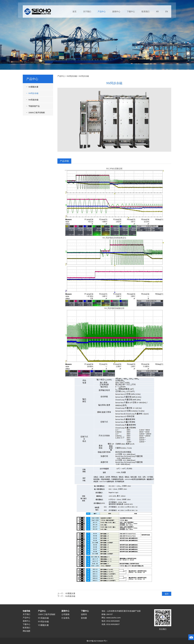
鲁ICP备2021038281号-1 (97, 641)
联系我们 (145, 12)
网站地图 (26, 631)
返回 (167, 594)
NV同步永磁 (33, 93)
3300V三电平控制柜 (37, 112)
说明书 (84, 614)
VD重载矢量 (33, 87)
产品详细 (64, 161)
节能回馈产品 (34, 106)
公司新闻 (65, 614)
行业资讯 (65, 618)
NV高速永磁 (33, 100)
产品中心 (102, 12)
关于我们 (87, 12)
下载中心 (131, 12)
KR (157, 12)
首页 (74, 12)
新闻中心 (116, 12)
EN (167, 12)
